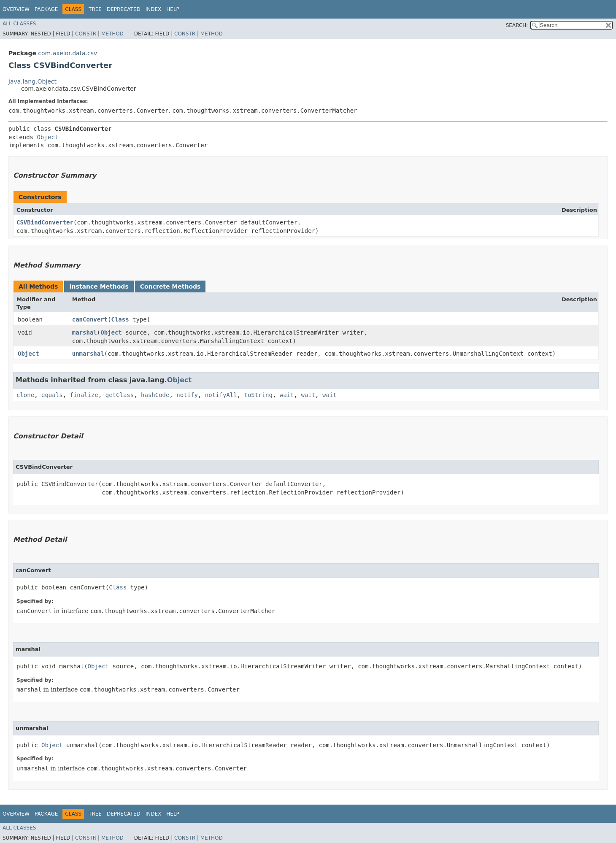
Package (46, 9)
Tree (95, 9)
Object (47, 137)
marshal (85, 332)
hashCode (155, 395)
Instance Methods (99, 286)
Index (154, 9)
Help (173, 9)
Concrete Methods (170, 286)
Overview (16, 9)
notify (187, 395)
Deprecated (124, 9)
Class (120, 319)
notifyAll (221, 395)
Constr (86, 34)
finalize (84, 395)
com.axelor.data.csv (68, 53)
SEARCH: (517, 25)
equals (52, 395)
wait (287, 395)
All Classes (19, 24)
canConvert (90, 319)
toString (258, 395)
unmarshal (88, 354)
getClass (120, 395)
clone (25, 395)
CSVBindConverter (45, 222)
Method (112, 34)
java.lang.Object (32, 81)
